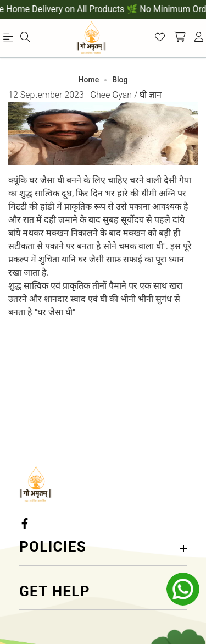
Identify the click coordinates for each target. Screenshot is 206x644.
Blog (120, 80)
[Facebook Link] (26, 524)
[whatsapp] (183, 589)
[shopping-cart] (180, 38)
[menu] (10, 40)
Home (89, 80)
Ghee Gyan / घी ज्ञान (126, 95)
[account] (199, 38)
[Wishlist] (160, 38)
